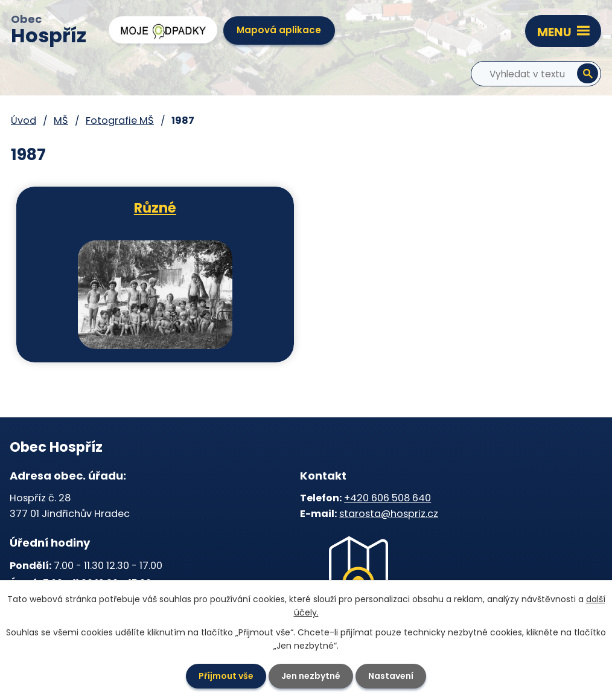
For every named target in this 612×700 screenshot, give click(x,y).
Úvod (24, 120)
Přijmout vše (226, 676)
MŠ (61, 120)
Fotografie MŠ (120, 120)
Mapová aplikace (279, 30)
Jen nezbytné (311, 676)
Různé (155, 207)
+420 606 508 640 (387, 498)
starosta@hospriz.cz (389, 514)
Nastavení (391, 676)
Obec (49, 31)
